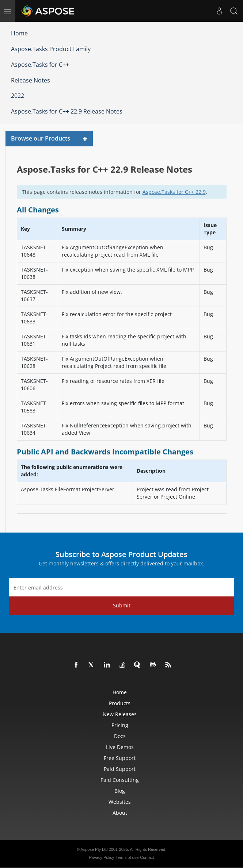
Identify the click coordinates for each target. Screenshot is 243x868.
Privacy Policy (102, 857)
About (120, 813)
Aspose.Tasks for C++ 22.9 (174, 192)
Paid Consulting (120, 780)
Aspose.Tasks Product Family (51, 49)
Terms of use (127, 857)
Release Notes (31, 80)
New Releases (120, 714)
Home (19, 33)
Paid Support (120, 769)
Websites (120, 802)
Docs (120, 736)
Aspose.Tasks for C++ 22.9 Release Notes (67, 111)
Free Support (120, 758)
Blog (120, 791)
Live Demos (120, 747)
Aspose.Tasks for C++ (40, 65)
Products (120, 703)
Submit (122, 605)
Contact (147, 857)
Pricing (120, 725)
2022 (18, 96)
